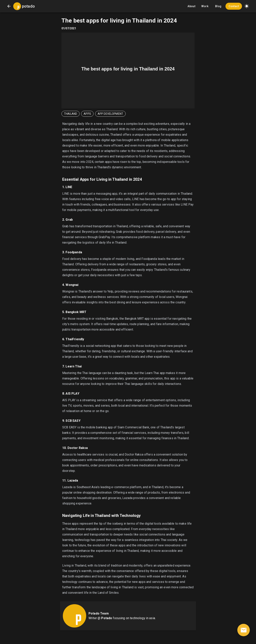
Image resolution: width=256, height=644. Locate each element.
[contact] (244, 630)
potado (28, 6)
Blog (218, 6)
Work (205, 6)
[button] (247, 6)
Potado (107, 618)
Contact (234, 6)
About (191, 6)
